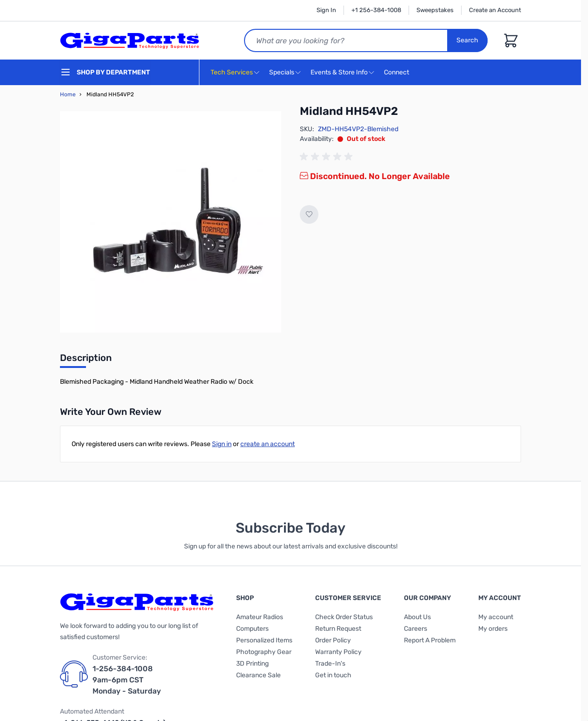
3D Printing (252, 664)
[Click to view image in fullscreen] (171, 222)
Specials (282, 72)
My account (496, 617)
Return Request (338, 629)
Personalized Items (264, 640)
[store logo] (130, 40)
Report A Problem (430, 640)
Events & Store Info (339, 72)
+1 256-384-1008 (376, 10)
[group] (328, 157)
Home (68, 94)
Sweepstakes (435, 10)
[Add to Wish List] (309, 214)
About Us (417, 617)
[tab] (86, 360)
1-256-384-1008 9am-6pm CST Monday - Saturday (127, 680)
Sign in (222, 444)
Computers (252, 629)
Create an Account (495, 10)
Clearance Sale (258, 675)
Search (467, 40)
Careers (416, 629)
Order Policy (333, 640)
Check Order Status (344, 617)
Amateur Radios (260, 617)
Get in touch (333, 675)
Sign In (326, 10)
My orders (493, 629)
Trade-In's (330, 664)
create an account (268, 444)
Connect (398, 73)
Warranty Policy (338, 652)
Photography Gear (264, 652)
